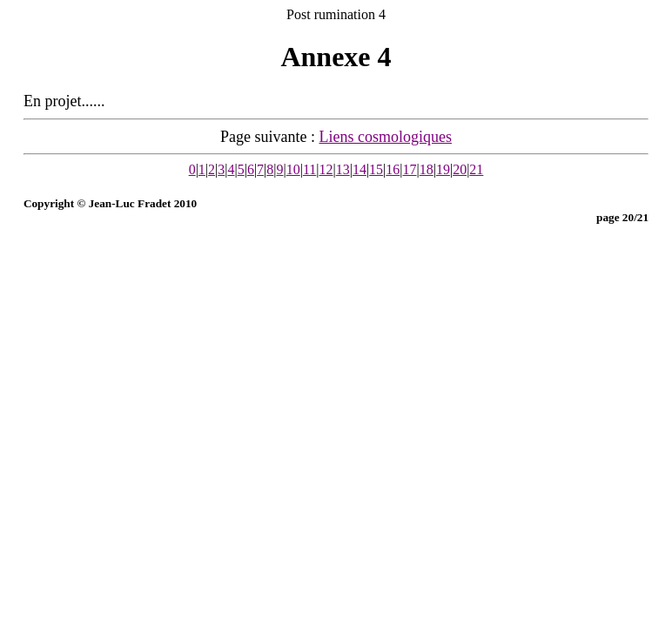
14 (360, 169)
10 (293, 169)
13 (343, 169)
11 (309, 169)
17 (410, 169)
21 (476, 169)
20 (460, 169)
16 (393, 169)
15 (376, 169)
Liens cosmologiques (386, 137)
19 (443, 169)
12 (326, 169)
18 (427, 169)
